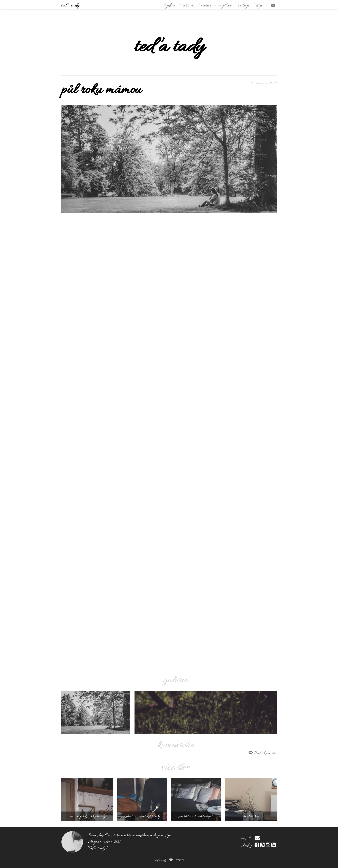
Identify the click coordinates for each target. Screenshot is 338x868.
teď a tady (70, 5)
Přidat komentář (263, 753)
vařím (206, 5)
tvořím (188, 5)
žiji (259, 5)
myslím (225, 5)
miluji (244, 5)
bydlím (170, 5)
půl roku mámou (101, 90)
